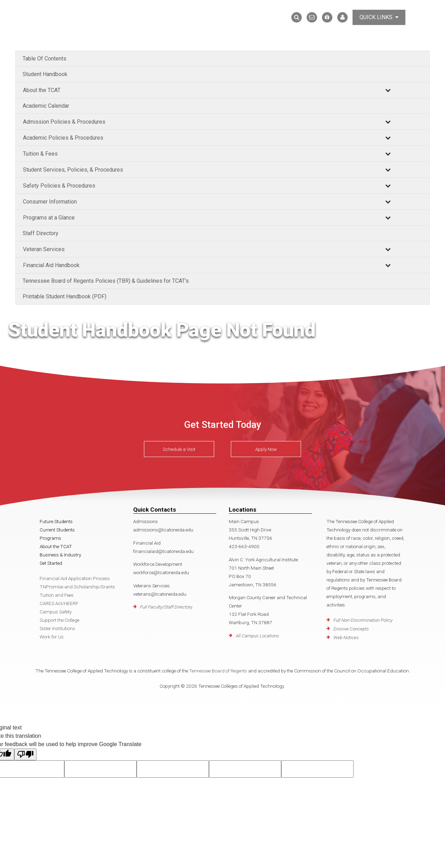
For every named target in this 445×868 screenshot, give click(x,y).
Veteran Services (44, 249)
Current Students (57, 530)
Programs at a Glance (49, 218)
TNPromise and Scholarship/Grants (77, 587)
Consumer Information (50, 202)
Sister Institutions (57, 628)
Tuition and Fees (57, 595)
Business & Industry (60, 555)
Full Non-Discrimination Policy (363, 620)
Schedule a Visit (179, 449)
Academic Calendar (46, 106)
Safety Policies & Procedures (59, 186)
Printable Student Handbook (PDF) (64, 296)
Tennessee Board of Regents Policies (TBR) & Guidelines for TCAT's (106, 281)
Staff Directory (41, 233)
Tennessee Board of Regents (218, 671)
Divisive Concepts (351, 629)
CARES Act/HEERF (59, 603)
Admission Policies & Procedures (64, 122)
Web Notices (346, 637)
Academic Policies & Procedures (63, 138)
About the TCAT (42, 90)
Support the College (59, 620)
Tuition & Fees (40, 154)
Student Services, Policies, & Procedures (73, 170)
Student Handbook (45, 74)
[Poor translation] (25, 754)
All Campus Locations (257, 636)
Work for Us (52, 637)
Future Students (56, 521)
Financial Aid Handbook (51, 265)
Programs (50, 538)
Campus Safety (56, 612)
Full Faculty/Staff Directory (166, 607)
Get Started (51, 563)
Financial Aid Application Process (75, 578)
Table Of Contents (44, 59)
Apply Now (266, 449)
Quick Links (379, 17)
